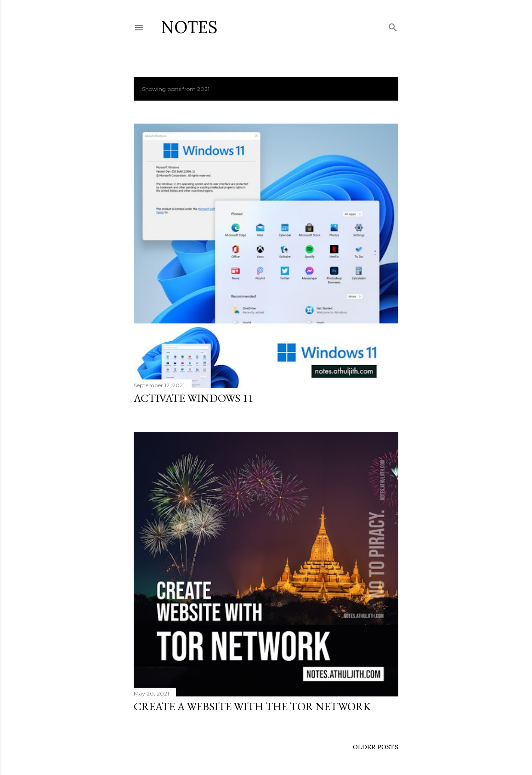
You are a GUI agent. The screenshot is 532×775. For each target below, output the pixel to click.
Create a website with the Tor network (252, 706)
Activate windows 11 (194, 398)
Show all (374, 89)
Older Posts (376, 747)
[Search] (393, 25)
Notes (189, 27)
